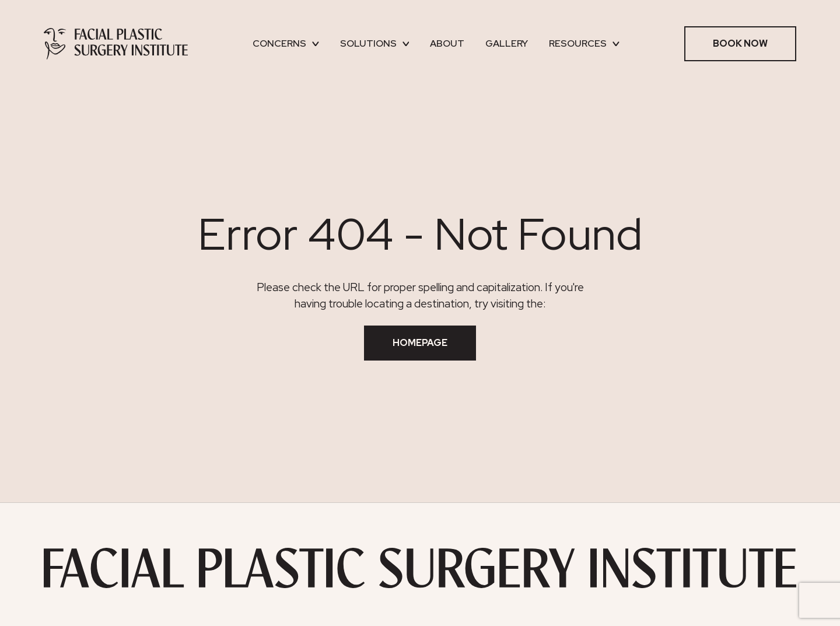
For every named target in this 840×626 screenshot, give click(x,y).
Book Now (740, 43)
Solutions (375, 43)
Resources (584, 43)
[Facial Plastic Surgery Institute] (116, 43)
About (447, 43)
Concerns (286, 43)
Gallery (507, 43)
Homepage (420, 343)
